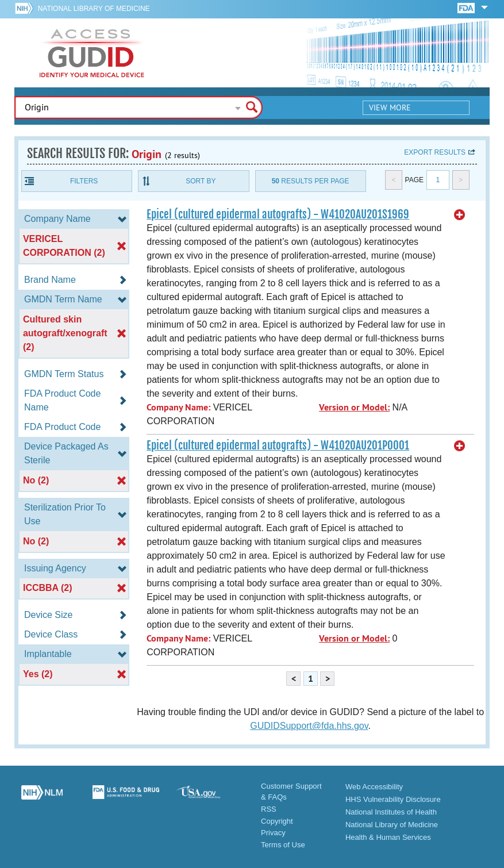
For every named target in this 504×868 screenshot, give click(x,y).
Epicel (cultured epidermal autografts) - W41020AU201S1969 (278, 214)
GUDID (92, 53)
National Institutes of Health (391, 812)
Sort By (201, 181)
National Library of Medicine (94, 9)
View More (390, 107)
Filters (84, 181)
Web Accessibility (374, 787)
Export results (435, 152)
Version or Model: (354, 407)
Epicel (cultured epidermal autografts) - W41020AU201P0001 (278, 445)
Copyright (277, 821)
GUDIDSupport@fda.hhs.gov (309, 726)
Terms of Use (283, 845)
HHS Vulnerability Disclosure (393, 799)
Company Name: (178, 407)
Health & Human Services (388, 837)
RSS (269, 809)
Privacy (273, 833)
